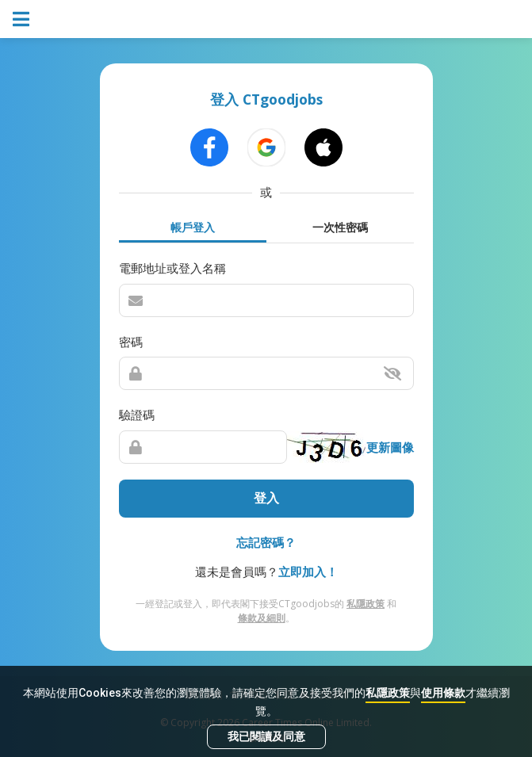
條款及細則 (262, 618)
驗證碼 (137, 415)
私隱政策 (388, 693)
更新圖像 (390, 447)
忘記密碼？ (266, 542)
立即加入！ (308, 572)
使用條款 (443, 693)
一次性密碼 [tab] (340, 227)
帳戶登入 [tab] (193, 227)
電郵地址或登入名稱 (172, 268)
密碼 (131, 342)
